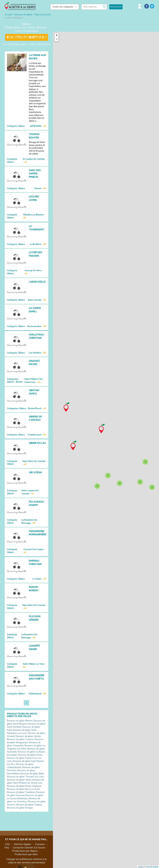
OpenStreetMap (152, 867)
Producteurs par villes (26, 854)
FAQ (7, 848)
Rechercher (116, 7)
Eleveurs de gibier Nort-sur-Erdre (23, 789)
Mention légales (22, 844)
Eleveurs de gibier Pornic (30, 755)
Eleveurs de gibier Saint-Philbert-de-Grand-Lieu (25, 781)
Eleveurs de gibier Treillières (21, 792)
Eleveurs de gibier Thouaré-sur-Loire (25, 777)
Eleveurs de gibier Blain (32, 774)
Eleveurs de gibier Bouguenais (25, 741)
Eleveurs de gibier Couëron (20, 739)
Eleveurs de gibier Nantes (20, 721)
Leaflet (140, 867)
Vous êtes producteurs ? (27, 37)
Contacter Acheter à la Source (29, 848)
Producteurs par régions (25, 851)
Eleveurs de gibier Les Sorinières (24, 800)
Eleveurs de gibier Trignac (29, 805)
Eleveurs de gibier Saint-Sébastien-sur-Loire (22, 732)
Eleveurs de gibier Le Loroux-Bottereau (25, 797)
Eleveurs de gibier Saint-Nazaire (26, 722)
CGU (7, 844)
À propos (40, 844)
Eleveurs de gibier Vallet (19, 780)
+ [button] (57, 35)
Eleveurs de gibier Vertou (28, 736)
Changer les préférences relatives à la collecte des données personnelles (26, 861)
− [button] (57, 39)
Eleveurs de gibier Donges (20, 808)
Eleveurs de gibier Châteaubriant (20, 766)
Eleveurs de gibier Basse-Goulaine (24, 786)
